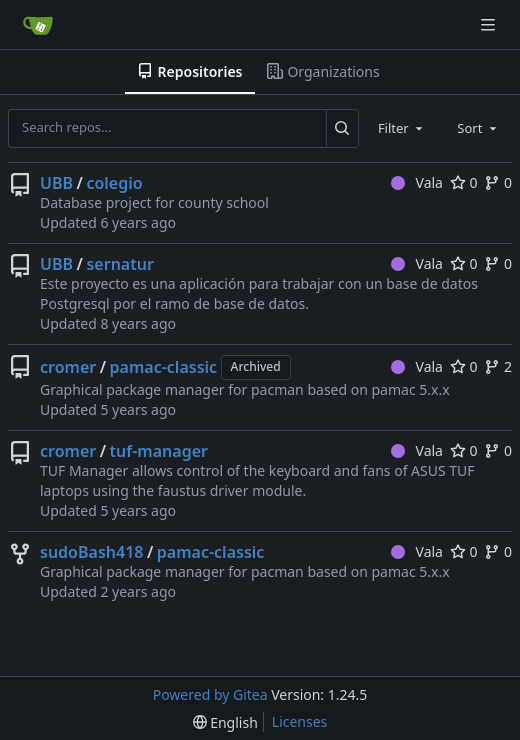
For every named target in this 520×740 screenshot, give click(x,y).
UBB (56, 183)
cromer (68, 367)
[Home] (38, 25)
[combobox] (402, 128)
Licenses (300, 721)
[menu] (225, 722)
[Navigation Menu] (490, 24)
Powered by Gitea (210, 694)
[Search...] (342, 128)
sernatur (119, 264)
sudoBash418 (91, 552)
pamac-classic (164, 367)
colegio (114, 183)
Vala (417, 182)
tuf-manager (159, 451)
